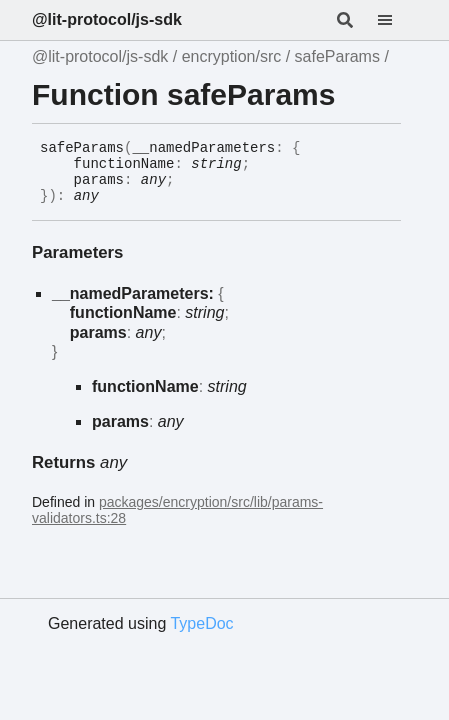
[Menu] (397, 20)
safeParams (337, 56)
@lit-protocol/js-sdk (107, 19)
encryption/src (232, 56)
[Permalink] (114, 197)
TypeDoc (201, 623)
